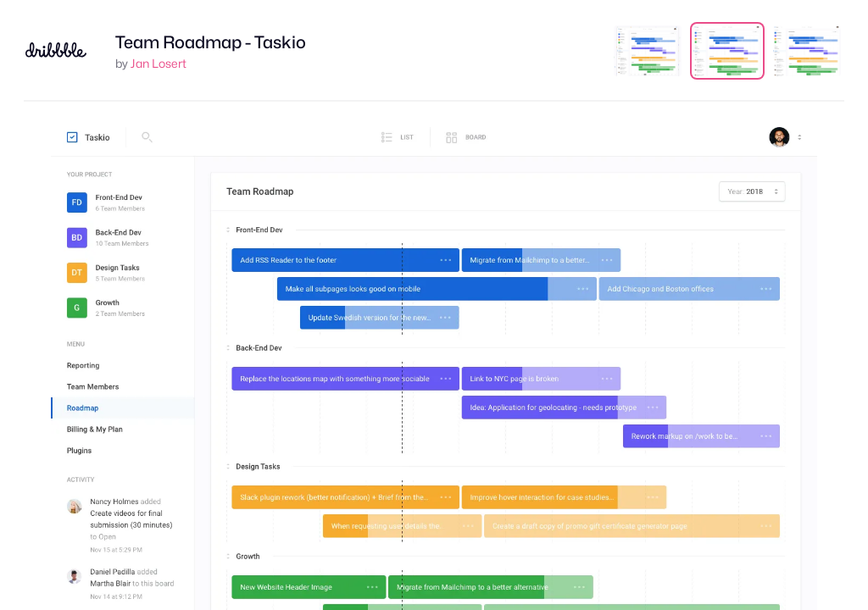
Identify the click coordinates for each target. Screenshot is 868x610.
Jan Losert (159, 63)
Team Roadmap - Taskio (211, 42)
